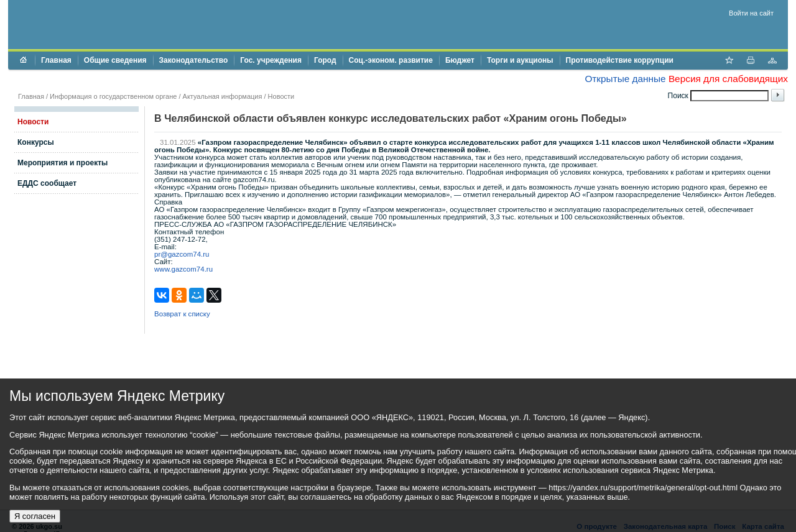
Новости (281, 96)
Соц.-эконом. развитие (391, 60)
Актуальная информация (223, 96)
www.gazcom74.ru (183, 269)
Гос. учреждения (271, 60)
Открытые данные (625, 79)
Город (325, 60)
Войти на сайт (751, 13)
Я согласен (35, 516)
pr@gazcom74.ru (182, 254)
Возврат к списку (182, 314)
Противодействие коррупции (620, 60)
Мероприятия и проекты (62, 163)
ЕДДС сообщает (47, 183)
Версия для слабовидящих (728, 79)
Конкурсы (36, 142)
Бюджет (460, 60)
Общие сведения (115, 60)
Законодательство (194, 60)
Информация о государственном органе (113, 96)
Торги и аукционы (520, 60)
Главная (56, 60)
